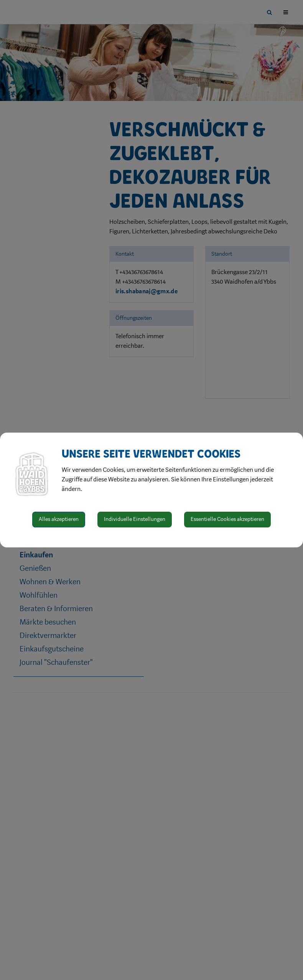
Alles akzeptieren (59, 519)
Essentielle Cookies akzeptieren (227, 519)
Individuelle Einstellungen (135, 519)
